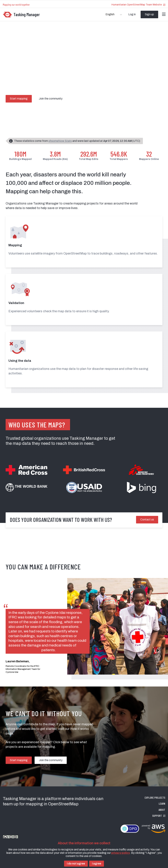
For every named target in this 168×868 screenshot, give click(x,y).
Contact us (147, 519)
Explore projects (155, 798)
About (162, 810)
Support (159, 816)
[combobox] (106, 14)
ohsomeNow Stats (60, 141)
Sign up (149, 14)
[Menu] (164, 14)
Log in (132, 14)
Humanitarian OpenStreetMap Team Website (138, 5)
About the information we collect (84, 843)
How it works (80, 729)
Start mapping (19, 99)
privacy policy (121, 853)
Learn (162, 804)
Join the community (51, 99)
